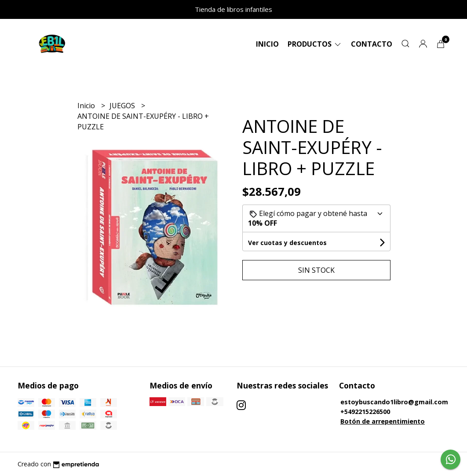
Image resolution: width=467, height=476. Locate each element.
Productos (315, 44)
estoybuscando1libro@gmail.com (394, 402)
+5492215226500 (365, 412)
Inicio (267, 44)
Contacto (372, 44)
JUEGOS (123, 106)
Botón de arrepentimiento (383, 421)
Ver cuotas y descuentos (287, 243)
